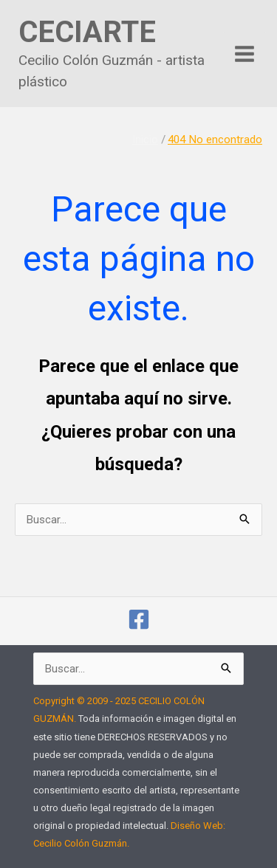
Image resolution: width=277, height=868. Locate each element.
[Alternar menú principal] (245, 54)
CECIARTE (87, 32)
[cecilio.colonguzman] (139, 619)
